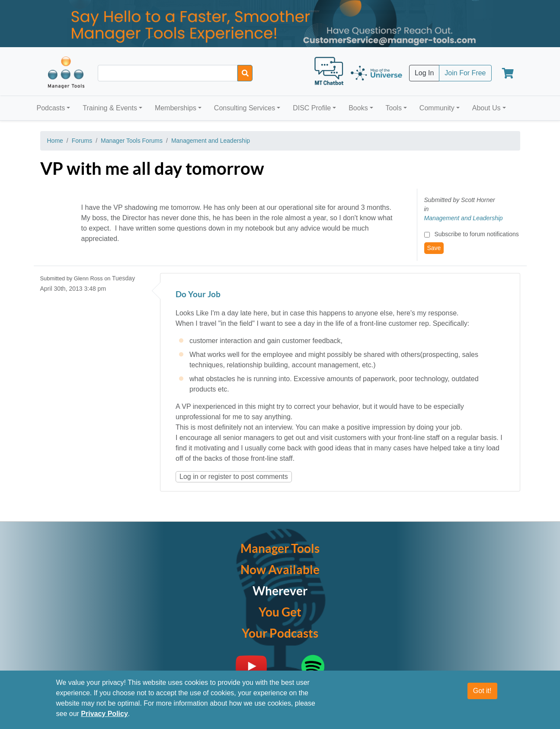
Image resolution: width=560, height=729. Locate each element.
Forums (82, 141)
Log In (424, 73)
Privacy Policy (104, 714)
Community (437, 108)
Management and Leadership (211, 141)
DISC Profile (312, 108)
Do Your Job (198, 295)
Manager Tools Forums (132, 141)
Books (358, 108)
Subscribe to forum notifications (476, 234)
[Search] (245, 73)
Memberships (176, 108)
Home (55, 141)
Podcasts (51, 108)
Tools (394, 108)
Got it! (482, 691)
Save (434, 248)
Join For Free (465, 73)
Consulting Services (245, 108)
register (220, 477)
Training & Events (110, 108)
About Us (486, 108)
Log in (189, 477)
